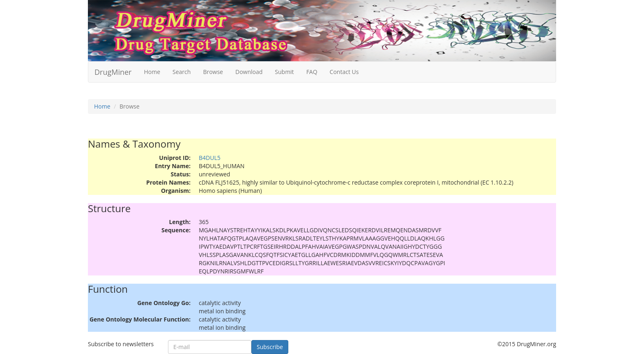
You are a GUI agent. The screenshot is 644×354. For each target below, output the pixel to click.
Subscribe (270, 347)
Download (249, 72)
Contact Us (344, 72)
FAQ (312, 72)
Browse (213, 72)
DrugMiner (113, 72)
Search (182, 72)
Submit (284, 72)
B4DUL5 (210, 158)
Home (152, 72)
